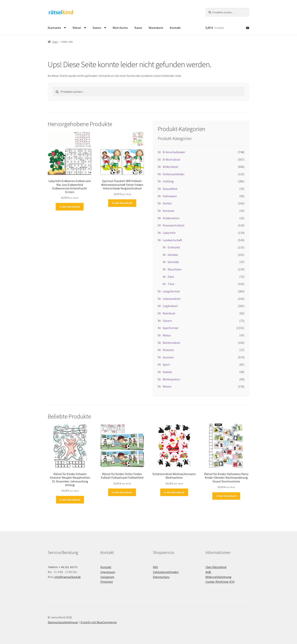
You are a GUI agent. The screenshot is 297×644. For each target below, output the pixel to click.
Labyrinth (169, 233)
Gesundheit (170, 189)
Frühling (168, 181)
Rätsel (77, 28)
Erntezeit (174, 247)
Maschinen (175, 269)
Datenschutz (161, 577)
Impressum (108, 572)
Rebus (167, 335)
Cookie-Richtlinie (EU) (220, 582)
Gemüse (173, 255)
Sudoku (167, 372)
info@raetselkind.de (67, 577)
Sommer (168, 357)
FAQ (155, 567)
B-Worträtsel (171, 159)
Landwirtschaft (172, 240)
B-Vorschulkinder (174, 152)
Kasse (138, 28)
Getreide (173, 262)
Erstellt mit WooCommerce (99, 622)
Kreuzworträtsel (174, 225)
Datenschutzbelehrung (63, 622)
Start (55, 42)
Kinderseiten (171, 218)
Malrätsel (169, 313)
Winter (167, 386)
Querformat (171, 328)
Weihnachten (171, 379)
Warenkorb (156, 28)
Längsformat (171, 291)
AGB (208, 572)
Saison (97, 28)
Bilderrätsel (170, 167)
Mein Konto (120, 28)
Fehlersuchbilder (174, 174)
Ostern (167, 321)
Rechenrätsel (171, 343)
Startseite (54, 28)
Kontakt (175, 28)
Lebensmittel (172, 299)
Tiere (171, 284)
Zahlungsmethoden (166, 572)
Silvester (168, 350)
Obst (171, 277)
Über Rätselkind (216, 567)
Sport (166, 364)
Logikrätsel (170, 306)
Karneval (168, 211)
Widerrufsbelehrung (218, 577)
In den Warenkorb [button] (70, 207)
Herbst (167, 203)
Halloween (170, 196)
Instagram (107, 577)
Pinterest (107, 582)
